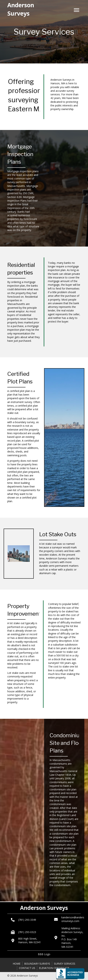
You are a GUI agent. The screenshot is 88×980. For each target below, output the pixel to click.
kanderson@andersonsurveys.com (73, 919)
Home (17, 964)
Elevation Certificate (54, 968)
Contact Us (27, 968)
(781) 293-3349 (27, 920)
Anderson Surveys (44, 908)
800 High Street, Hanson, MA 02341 (30, 940)
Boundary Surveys (37, 964)
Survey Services (65, 964)
